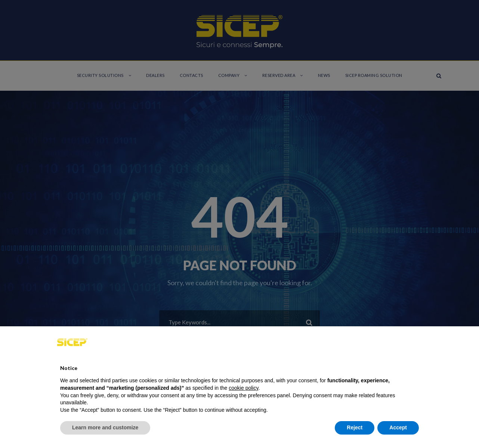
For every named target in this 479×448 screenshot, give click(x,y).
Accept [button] (398, 427)
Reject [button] (355, 427)
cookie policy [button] (243, 388)
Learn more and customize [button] (105, 427)
